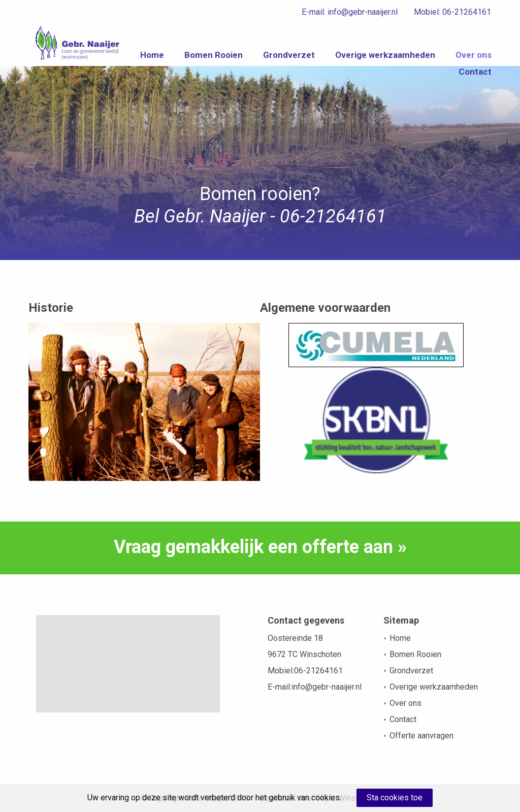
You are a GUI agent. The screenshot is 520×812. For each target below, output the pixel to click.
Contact (475, 79)
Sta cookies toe (395, 798)
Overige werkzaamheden (442, 57)
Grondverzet (345, 57)
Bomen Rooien (270, 57)
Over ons (420, 79)
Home (208, 57)
